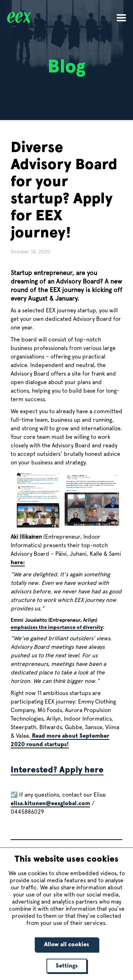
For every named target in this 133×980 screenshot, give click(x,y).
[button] (121, 17)
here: (18, 562)
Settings (67, 966)
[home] (13, 17)
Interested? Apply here (57, 769)
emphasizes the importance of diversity (57, 627)
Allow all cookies (66, 944)
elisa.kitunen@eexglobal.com (50, 803)
